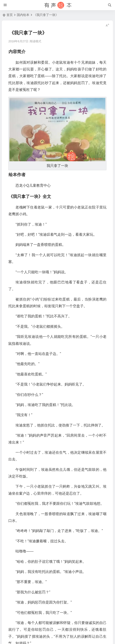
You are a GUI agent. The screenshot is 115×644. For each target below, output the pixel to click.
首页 (10, 15)
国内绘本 (23, 15)
